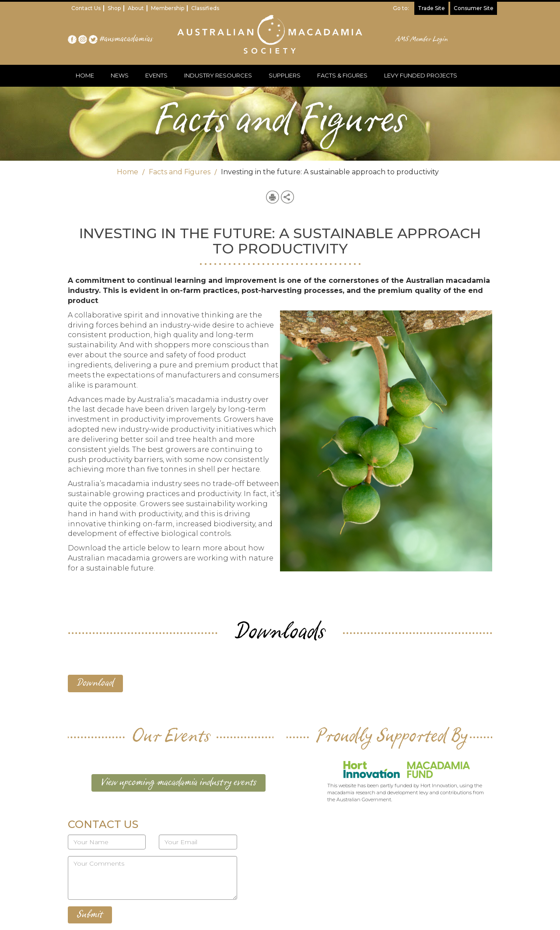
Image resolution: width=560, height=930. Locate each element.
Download (95, 683)
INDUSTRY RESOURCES (218, 75)
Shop (114, 8)
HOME (85, 75)
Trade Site (431, 8)
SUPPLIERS (285, 75)
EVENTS (156, 75)
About (136, 8)
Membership (168, 8)
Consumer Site (474, 8)
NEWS (120, 75)
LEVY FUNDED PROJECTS (421, 75)
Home (128, 172)
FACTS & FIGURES (342, 75)
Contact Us (86, 8)
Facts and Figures (180, 172)
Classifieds (205, 8)
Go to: (401, 8)
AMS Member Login (422, 39)
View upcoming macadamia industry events (178, 782)
